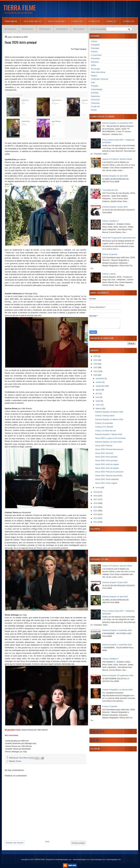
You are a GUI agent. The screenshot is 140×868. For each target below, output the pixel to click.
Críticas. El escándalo (104, 423)
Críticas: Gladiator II (110, 221)
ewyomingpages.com (114, 859)
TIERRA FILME (20, 7)
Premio (94, 110)
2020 (96, 375)
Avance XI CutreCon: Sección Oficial (117, 159)
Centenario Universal (99, 79)
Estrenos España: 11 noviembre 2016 (118, 123)
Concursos (95, 100)
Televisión (95, 62)
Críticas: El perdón (110, 254)
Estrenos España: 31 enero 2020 (109, 442)
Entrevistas (95, 58)
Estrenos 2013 (45, 29)
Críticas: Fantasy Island (105, 416)
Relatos (94, 76)
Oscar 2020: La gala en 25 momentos (110, 438)
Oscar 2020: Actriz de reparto (107, 464)
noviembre (100, 379)
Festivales (95, 48)
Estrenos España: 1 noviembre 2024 (117, 645)
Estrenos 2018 (94, 21)
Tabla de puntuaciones (57, 21)
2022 (96, 367)
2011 (96, 522)
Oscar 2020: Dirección (104, 453)
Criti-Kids (95, 93)
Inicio (47, 841)
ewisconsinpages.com (98, 859)
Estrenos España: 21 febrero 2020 (109, 412)
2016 (96, 503)
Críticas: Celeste (109, 274)
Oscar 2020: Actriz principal (106, 461)
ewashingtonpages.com (63, 859)
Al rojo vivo (95, 106)
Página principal (11, 21)
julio (98, 393)
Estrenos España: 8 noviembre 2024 (117, 630)
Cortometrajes (97, 89)
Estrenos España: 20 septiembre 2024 (118, 675)
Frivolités (95, 86)
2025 (96, 356)
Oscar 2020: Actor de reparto (107, 468)
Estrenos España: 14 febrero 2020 (109, 419)
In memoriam (96, 55)
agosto (99, 390)
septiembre (101, 386)
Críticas (94, 41)
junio (98, 397)
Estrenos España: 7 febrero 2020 (109, 434)
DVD (93, 83)
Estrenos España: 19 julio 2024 (115, 207)
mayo (98, 401)
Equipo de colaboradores (100, 29)
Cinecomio (95, 103)
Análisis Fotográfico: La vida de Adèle (117, 690)
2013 (96, 514)
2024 (96, 360)
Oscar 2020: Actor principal (106, 457)
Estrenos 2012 (62, 29)
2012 (96, 518)
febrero (99, 408)
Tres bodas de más (110, 190)
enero (98, 488)
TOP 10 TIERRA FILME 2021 (32, 21)
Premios (19, 761)
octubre (99, 382)
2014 (96, 511)
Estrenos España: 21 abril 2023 (115, 176)
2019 (96, 492)
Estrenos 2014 (28, 29)
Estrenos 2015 (10, 29)
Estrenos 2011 (79, 29)
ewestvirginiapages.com (81, 859)
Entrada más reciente (15, 843)
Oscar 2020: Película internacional (109, 449)
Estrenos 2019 (77, 21)
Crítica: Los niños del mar (105, 431)
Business (95, 740)
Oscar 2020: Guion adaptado (107, 479)
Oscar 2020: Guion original (106, 483)
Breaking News (97, 731)
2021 (96, 371)
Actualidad (95, 45)
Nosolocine (95, 96)
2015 (96, 507)
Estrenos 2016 (128, 21)
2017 (96, 499)
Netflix (93, 65)
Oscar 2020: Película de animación (109, 472)
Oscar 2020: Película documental (109, 475)
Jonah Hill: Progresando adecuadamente (119, 238)
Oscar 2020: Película (104, 446)
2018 (96, 496)
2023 (96, 364)
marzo (99, 405)
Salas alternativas (98, 72)
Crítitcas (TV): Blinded (104, 427)
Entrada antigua (78, 843)
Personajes (96, 69)
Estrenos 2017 (111, 21)
